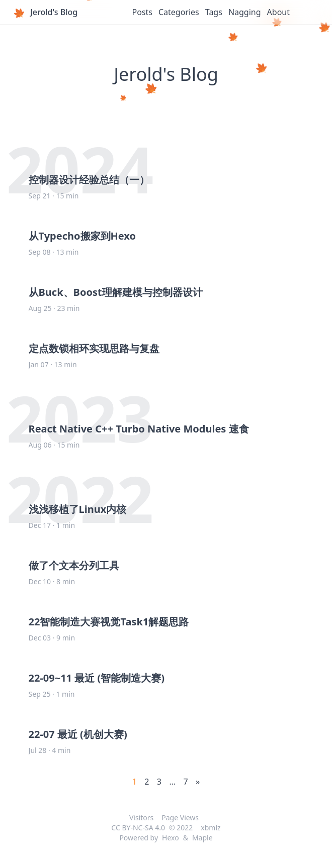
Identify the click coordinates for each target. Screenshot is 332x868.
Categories (179, 12)
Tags (214, 12)
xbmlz (211, 828)
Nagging (245, 12)
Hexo (171, 838)
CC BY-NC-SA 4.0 (138, 828)
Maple (202, 838)
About (278, 12)
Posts (142, 12)
